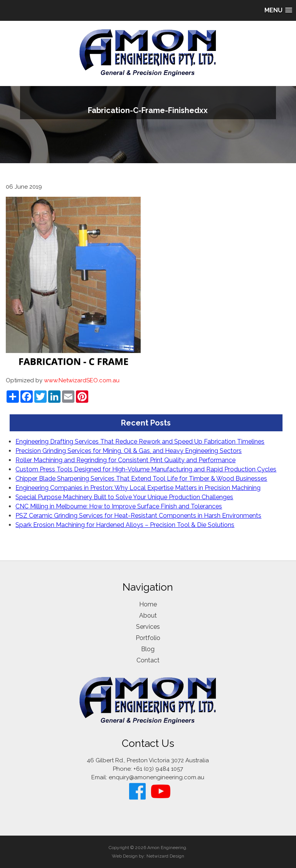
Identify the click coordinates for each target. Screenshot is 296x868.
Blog (148, 649)
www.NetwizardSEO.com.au (82, 380)
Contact (148, 660)
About (148, 616)
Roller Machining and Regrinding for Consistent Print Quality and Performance (125, 460)
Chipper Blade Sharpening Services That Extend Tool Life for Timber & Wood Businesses (141, 479)
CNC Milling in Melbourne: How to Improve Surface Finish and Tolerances (119, 506)
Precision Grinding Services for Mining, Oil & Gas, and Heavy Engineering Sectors (129, 451)
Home (148, 604)
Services (148, 627)
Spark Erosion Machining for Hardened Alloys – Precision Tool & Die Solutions (125, 525)
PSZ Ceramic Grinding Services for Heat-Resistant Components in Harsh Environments (138, 516)
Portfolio (148, 638)
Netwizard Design (165, 856)
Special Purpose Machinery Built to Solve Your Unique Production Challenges (124, 497)
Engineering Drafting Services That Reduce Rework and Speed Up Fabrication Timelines (140, 442)
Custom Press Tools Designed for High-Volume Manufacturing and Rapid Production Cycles (146, 469)
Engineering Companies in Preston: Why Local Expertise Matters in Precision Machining (138, 488)
